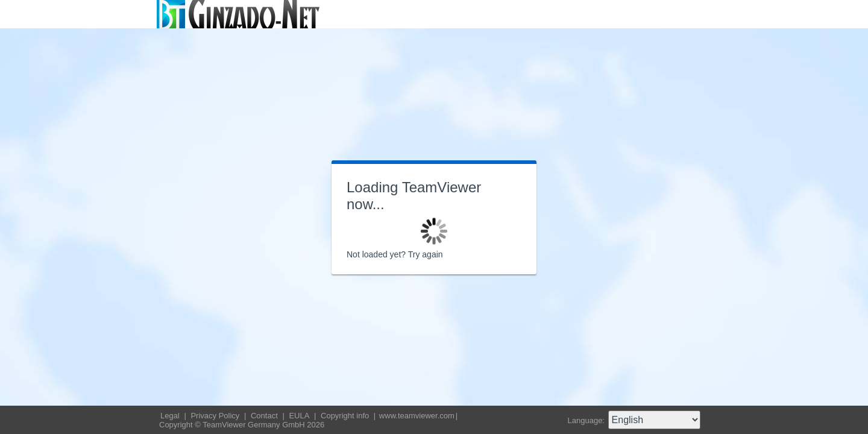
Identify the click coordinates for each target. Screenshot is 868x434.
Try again (426, 254)
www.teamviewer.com (417, 416)
